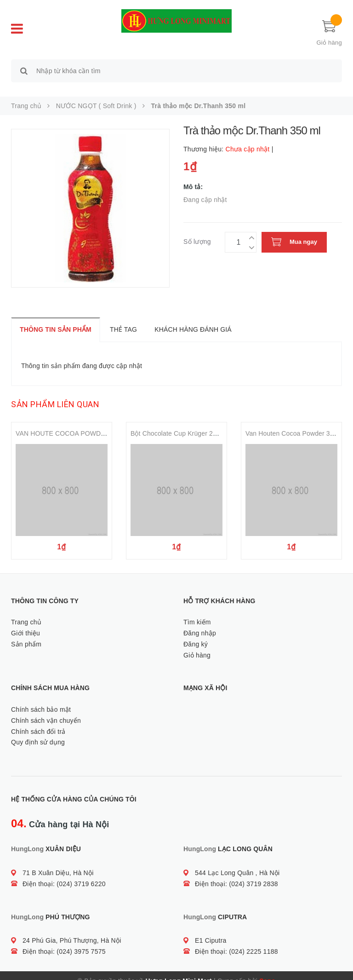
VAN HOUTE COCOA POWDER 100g (71, 423)
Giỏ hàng (197, 645)
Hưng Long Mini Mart (179, 970)
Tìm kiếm (197, 611)
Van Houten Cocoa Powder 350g (293, 423)
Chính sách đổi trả (38, 721)
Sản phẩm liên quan (55, 394)
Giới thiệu (26, 623)
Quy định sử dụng (38, 732)
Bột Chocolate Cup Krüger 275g (177, 423)
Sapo (267, 970)
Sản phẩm (26, 634)
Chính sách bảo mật (41, 699)
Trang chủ (26, 611)
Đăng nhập (200, 623)
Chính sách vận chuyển (46, 710)
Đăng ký (196, 634)
